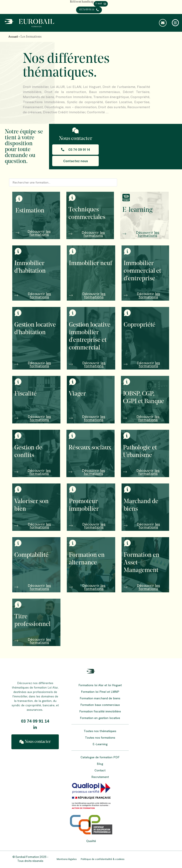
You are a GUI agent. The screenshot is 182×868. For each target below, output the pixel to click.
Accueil (13, 37)
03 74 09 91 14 (35, 722)
